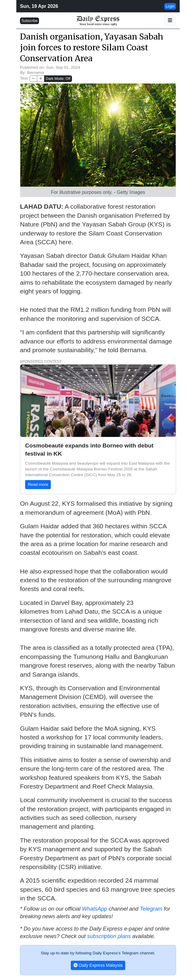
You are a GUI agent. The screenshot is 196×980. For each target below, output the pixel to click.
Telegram (151, 909)
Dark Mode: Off (58, 79)
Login (170, 6)
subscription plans (109, 936)
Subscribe (29, 21)
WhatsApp (95, 909)
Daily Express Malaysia (98, 965)
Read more (38, 484)
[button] (170, 21)
